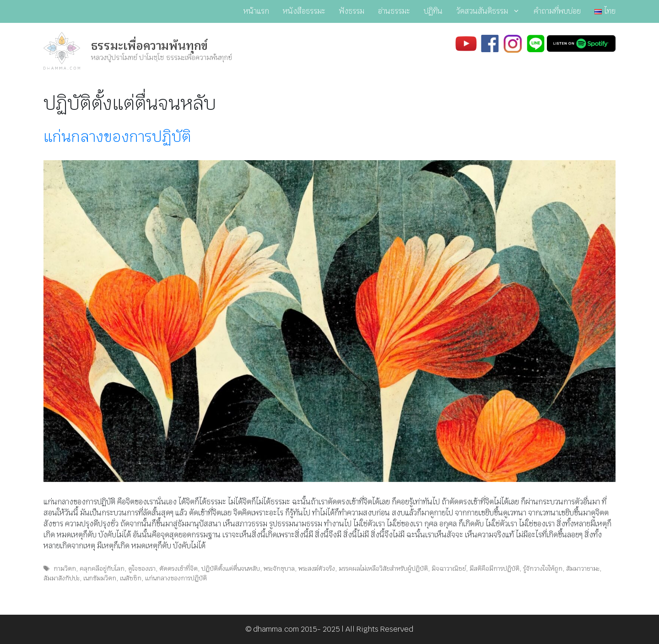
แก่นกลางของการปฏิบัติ (117, 137)
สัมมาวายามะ (583, 568)
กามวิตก (65, 568)
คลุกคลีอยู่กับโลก (102, 568)
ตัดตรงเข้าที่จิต (178, 568)
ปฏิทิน (433, 11)
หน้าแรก (256, 11)
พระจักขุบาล (279, 568)
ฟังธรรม (352, 11)
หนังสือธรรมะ (304, 11)
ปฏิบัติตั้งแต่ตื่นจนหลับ (231, 568)
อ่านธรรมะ (394, 11)
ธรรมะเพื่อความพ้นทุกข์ (149, 46)
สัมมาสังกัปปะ (62, 578)
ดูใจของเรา (142, 568)
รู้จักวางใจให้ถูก (543, 568)
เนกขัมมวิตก (100, 578)
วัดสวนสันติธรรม (492, 11)
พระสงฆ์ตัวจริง (317, 568)
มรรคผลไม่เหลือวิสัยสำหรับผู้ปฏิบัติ (383, 568)
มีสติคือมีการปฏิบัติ (494, 568)
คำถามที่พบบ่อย (557, 11)
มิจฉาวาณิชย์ (449, 568)
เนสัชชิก (131, 578)
